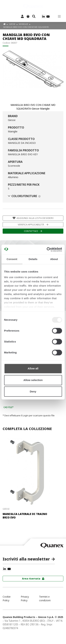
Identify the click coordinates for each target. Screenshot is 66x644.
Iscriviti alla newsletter (26, 559)
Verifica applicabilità (31, 225)
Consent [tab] (12, 259)
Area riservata (31, 579)
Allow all (33, 368)
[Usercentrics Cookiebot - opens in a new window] (47, 249)
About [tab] (54, 259)
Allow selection (33, 380)
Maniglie (24, 24)
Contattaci (31, 231)
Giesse (12, 24)
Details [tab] (33, 259)
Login (25, 415)
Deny (33, 391)
